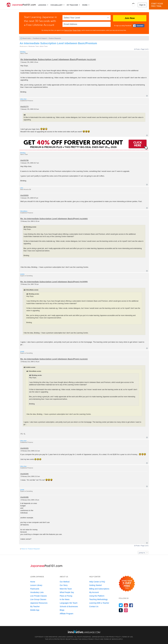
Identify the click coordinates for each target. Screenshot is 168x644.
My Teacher (72, 5)
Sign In (142, 5)
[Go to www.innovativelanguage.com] (84, 631)
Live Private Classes (39, 596)
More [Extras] (85, 5)
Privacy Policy (77, 30)
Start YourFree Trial (159, 5)
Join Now (130, 18)
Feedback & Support (40, 38)
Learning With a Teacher (99, 603)
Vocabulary (56, 5)
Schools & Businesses (69, 606)
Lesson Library (36, 585)
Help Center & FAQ (97, 582)
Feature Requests (55, 38)
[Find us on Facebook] (131, 605)
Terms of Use (68, 30)
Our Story (64, 585)
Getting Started (95, 585)
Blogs (62, 610)
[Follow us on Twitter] (121, 605)
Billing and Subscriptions (99, 589)
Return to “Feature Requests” (31, 549)
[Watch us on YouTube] (126, 605)
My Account (94, 592)
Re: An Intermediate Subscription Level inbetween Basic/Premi (50, 219)
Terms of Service (111, 639)
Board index (27, 38)
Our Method (65, 582)
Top (147, 96)
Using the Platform (97, 596)
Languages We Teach (69, 603)
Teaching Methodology (98, 599)
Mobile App (35, 610)
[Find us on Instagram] (126, 610)
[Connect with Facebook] (139, 26)
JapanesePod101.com (100, 637)
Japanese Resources (39, 603)
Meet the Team (66, 589)
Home (33, 582)
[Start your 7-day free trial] (127, 584)
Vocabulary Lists (37, 592)
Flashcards (35, 589)
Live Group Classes (38, 599)
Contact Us (94, 606)
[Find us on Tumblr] (121, 610)
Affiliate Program (66, 614)
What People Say (67, 592)
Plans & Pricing (66, 596)
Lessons (42, 5)
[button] (133, 5)
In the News (65, 599)
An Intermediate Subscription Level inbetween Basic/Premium (58, 43)
